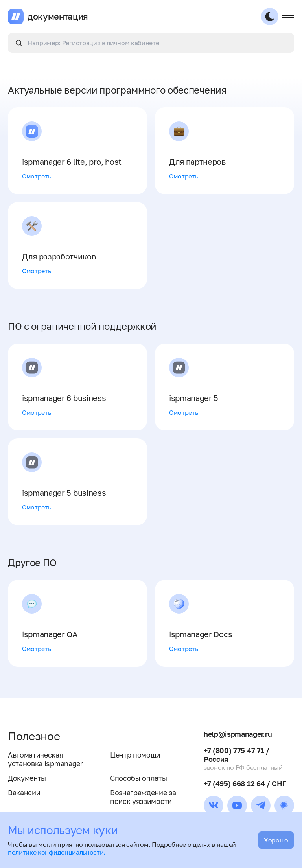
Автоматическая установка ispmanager (45, 759)
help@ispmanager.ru (238, 734)
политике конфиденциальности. (57, 852)
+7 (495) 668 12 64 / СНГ (245, 783)
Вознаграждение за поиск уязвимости (143, 797)
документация (58, 17)
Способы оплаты (139, 778)
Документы (27, 778)
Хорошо (276, 840)
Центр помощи (135, 755)
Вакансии (24, 793)
